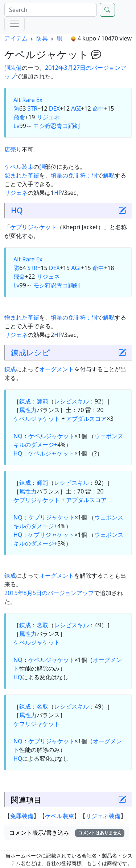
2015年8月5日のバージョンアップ (49, 593)
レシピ (38, 352)
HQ (17, 210)
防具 (42, 38)
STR (32, 108)
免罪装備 (22, 816)
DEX (54, 108)
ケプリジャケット (33, 227)
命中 (98, 108)
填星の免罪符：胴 (74, 175)
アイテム (16, 38)
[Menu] (15, 24)
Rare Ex (32, 100)
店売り (13, 149)
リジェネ (48, 117)
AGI (76, 108)
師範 (42, 401)
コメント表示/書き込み (67, 833)
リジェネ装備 (103, 816)
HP (58, 193)
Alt (17, 100)
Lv (17, 126)
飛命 (19, 117)
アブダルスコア (86, 419)
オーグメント (57, 369)
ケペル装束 (19, 167)
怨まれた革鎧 (22, 175)
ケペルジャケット (37, 419)
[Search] (51, 10)
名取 (42, 625)
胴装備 (13, 68)
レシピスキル (71, 401)
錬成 (18, 352)
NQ (18, 436)
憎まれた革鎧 (22, 317)
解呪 (109, 175)
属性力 (28, 410)
